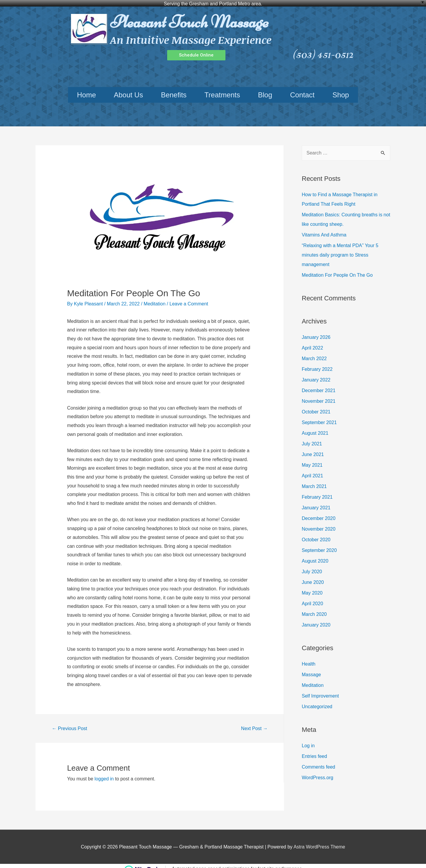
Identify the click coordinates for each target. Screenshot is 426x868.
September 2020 (319, 544)
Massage (311, 668)
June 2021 (313, 448)
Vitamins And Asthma (324, 229)
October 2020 (316, 533)
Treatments (222, 88)
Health (309, 657)
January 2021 (316, 501)
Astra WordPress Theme (319, 840)
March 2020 (314, 608)
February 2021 (317, 491)
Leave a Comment (189, 298)
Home (86, 88)
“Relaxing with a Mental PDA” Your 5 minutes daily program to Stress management (340, 249)
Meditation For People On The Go (337, 269)
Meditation (155, 298)
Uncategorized (317, 700)
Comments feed (318, 760)
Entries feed (314, 750)
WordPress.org (317, 771)
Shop (341, 88)
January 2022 (316, 373)
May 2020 (312, 586)
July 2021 (312, 437)
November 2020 (319, 522)
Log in (308, 739)
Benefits (174, 88)
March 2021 (314, 480)
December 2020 (319, 512)
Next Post (254, 722)
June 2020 (313, 576)
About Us (129, 88)
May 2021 (312, 459)
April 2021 (312, 469)
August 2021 (315, 427)
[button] (196, 49)
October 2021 (316, 405)
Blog (265, 88)
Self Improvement (320, 689)
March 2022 (314, 352)
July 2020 (312, 565)
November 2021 (319, 395)
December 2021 (319, 384)
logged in (104, 773)
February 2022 (317, 363)
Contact (302, 88)
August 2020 (315, 554)
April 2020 (312, 597)
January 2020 (316, 618)
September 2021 (319, 416)
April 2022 (312, 341)
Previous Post (69, 722)
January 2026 (316, 331)
